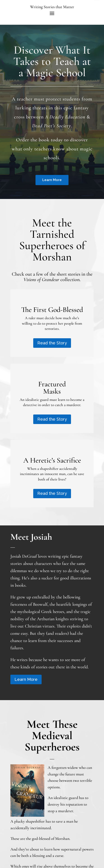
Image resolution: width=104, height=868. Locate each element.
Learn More (52, 180)
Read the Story (52, 343)
